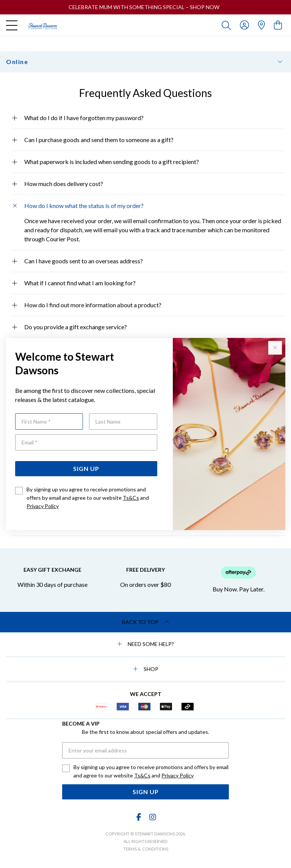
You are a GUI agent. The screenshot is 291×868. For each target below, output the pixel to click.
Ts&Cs (131, 498)
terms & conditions (146, 849)
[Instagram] (152, 817)
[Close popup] (275, 348)
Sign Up (86, 468)
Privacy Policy (43, 506)
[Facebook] (139, 817)
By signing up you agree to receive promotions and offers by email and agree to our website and (88, 498)
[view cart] (278, 25)
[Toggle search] (228, 25)
